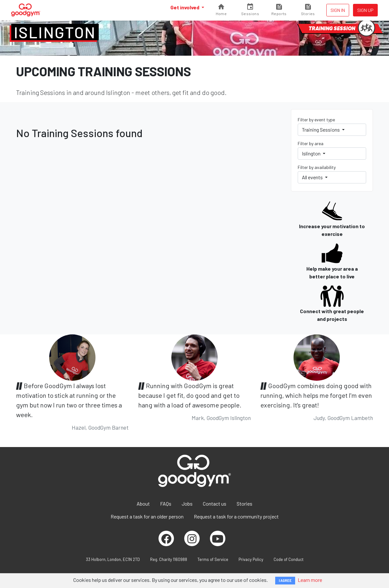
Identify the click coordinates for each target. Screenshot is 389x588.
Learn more (310, 580)
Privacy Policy (251, 559)
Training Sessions (321, 130)
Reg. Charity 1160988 (169, 559)
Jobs (187, 504)
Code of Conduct (289, 559)
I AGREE (285, 580)
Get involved (185, 7)
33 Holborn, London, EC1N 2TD (113, 559)
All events (313, 177)
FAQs (166, 504)
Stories (244, 504)
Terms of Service (213, 559)
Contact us (215, 504)
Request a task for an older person (147, 516)
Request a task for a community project (236, 516)
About (143, 504)
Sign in (338, 10)
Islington (55, 32)
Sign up (365, 10)
